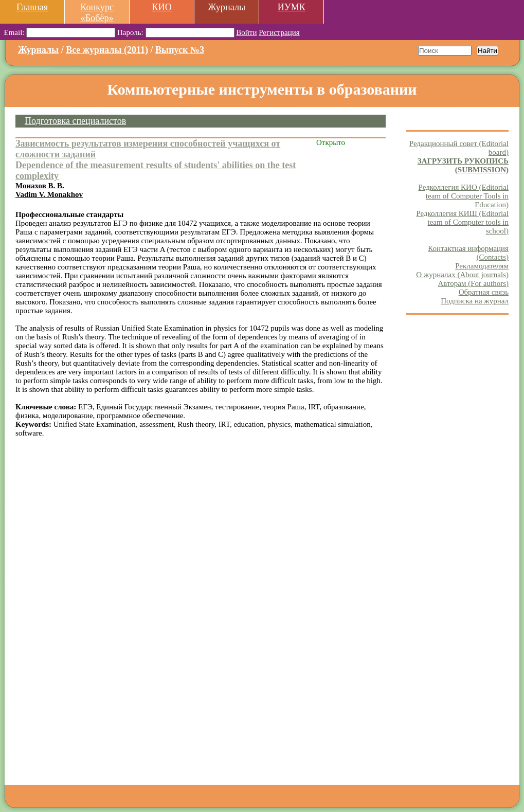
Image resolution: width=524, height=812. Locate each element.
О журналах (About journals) (462, 275)
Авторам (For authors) (473, 283)
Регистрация (279, 32)
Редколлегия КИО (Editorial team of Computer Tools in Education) (464, 196)
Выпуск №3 (180, 50)
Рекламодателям (482, 266)
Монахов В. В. (40, 186)
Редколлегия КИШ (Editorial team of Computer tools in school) (462, 222)
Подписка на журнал (475, 301)
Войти (246, 32)
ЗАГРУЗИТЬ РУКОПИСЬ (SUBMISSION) (463, 165)
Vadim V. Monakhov (49, 194)
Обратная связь (484, 292)
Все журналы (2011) (107, 50)
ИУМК (292, 7)
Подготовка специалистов (75, 121)
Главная (32, 7)
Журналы (38, 50)
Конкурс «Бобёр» (97, 13)
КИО (161, 7)
